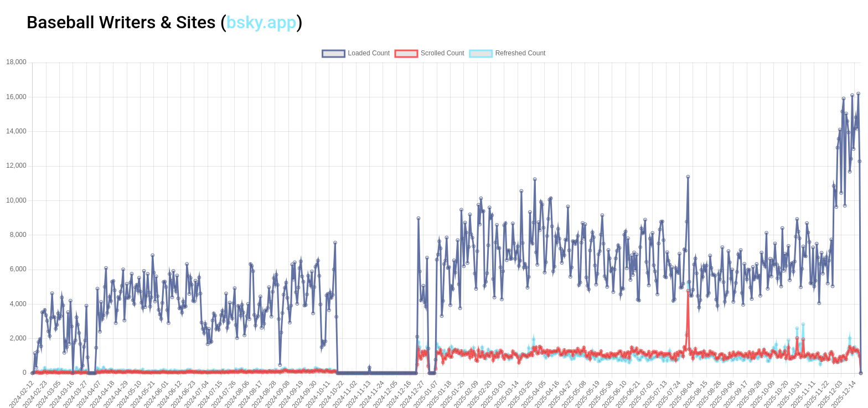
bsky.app (262, 22)
